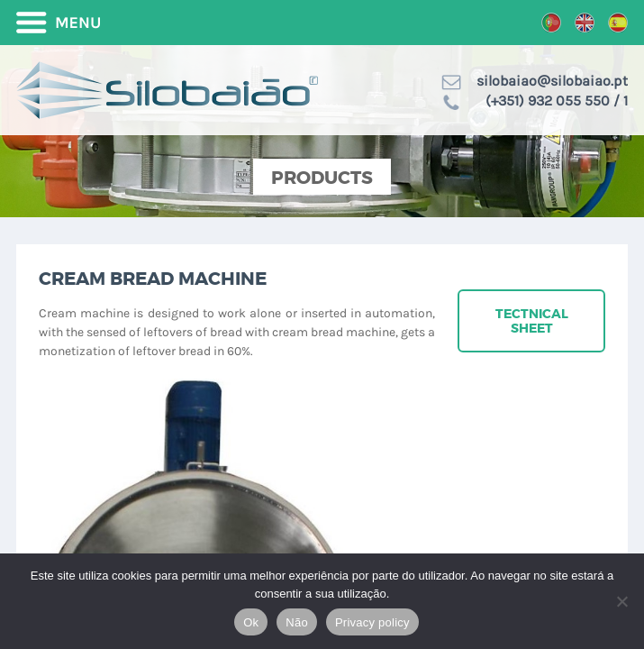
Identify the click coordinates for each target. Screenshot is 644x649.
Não (297, 622)
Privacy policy (372, 622)
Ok (251, 622)
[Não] (621, 601)
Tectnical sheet (532, 321)
